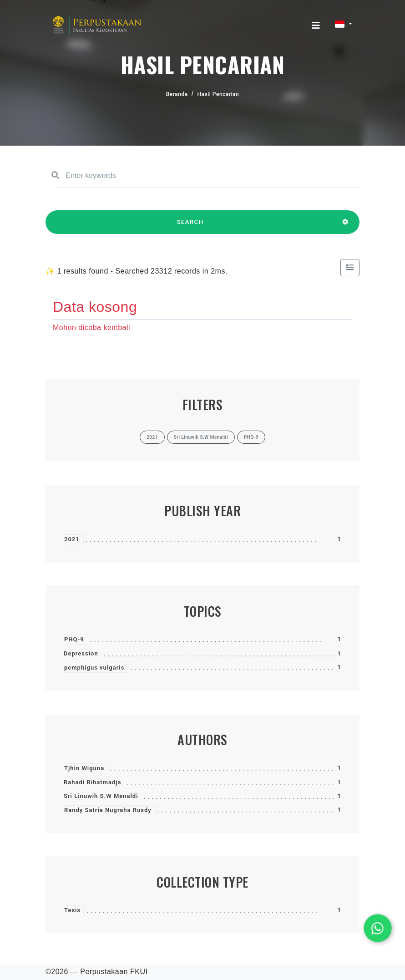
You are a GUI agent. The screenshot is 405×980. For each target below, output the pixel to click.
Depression (81, 653)
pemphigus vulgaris (94, 668)
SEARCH (190, 226)
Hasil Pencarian (218, 94)
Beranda (177, 94)
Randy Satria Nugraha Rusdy (108, 810)
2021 (72, 539)
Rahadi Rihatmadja (93, 782)
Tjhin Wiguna (84, 768)
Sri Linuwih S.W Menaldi (101, 796)
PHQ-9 (74, 639)
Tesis (72, 910)
